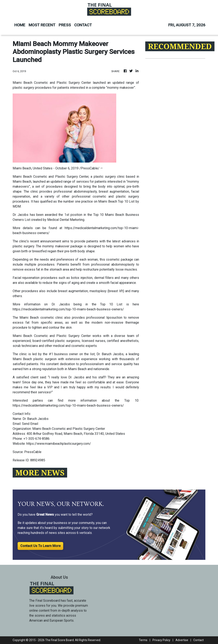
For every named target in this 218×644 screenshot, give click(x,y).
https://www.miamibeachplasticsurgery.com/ (59, 444)
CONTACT (83, 25)
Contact (199, 640)
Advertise (182, 640)
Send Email (30, 424)
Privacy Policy (161, 640)
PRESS (65, 25)
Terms (143, 640)
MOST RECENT (42, 25)
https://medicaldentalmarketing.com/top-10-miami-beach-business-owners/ (68, 309)
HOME (20, 25)
